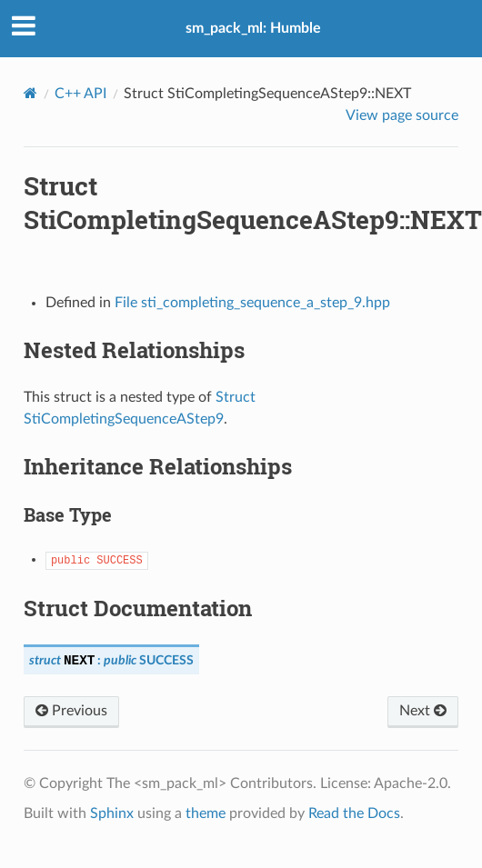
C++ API (80, 94)
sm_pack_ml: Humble (253, 28)
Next (423, 711)
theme (206, 813)
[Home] (30, 93)
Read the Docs (354, 813)
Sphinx (112, 813)
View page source (402, 115)
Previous (71, 711)
